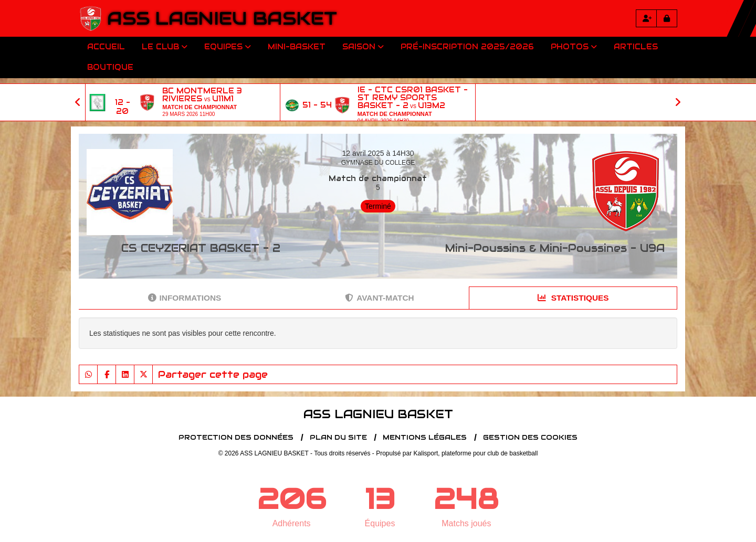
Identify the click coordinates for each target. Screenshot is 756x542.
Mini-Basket (297, 47)
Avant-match (379, 298)
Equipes (228, 47)
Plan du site (338, 437)
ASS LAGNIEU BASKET (222, 18)
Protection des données (236, 437)
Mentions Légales (425, 437)
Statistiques (573, 298)
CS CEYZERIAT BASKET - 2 (201, 248)
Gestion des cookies (530, 437)
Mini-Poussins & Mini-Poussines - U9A (555, 248)
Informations (185, 298)
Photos (574, 47)
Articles (636, 47)
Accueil (106, 47)
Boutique (110, 67)
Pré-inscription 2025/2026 (467, 47)
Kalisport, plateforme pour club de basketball (476, 453)
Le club (165, 47)
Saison (363, 47)
